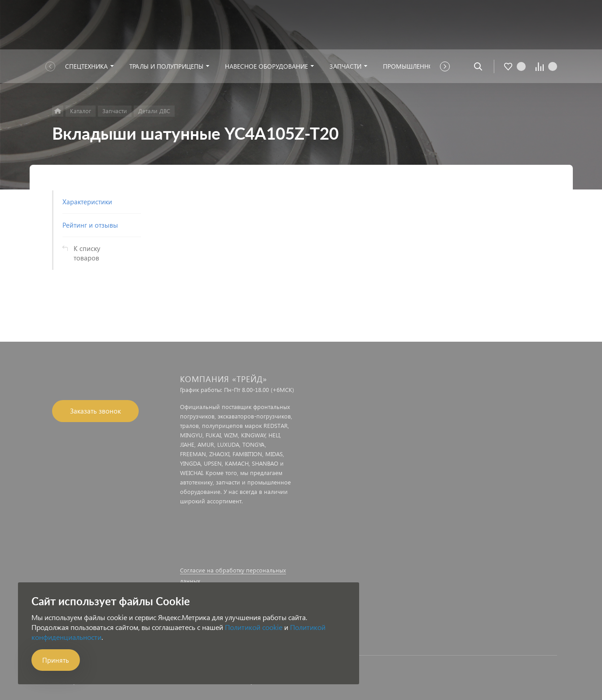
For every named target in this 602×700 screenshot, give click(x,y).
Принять (56, 660)
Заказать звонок (95, 411)
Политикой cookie (254, 627)
